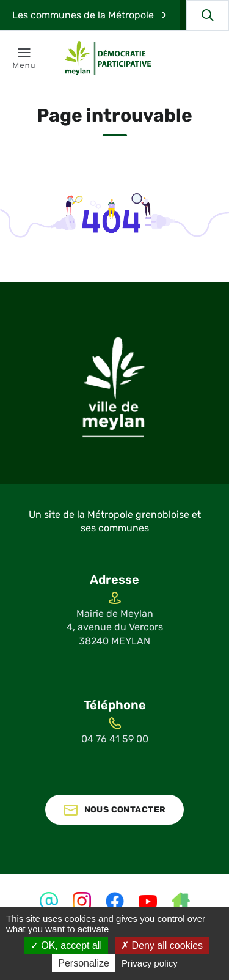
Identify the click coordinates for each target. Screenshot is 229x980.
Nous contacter (125, 810)
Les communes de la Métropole (83, 15)
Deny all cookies (162, 945)
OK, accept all (66, 945)
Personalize (84, 963)
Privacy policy (150, 963)
